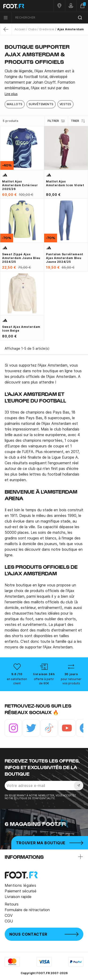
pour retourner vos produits (71, 681)
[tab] (44, 79)
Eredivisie (47, 29)
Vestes (65, 104)
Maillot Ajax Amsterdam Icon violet (65, 183)
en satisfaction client (17, 681)
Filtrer (56, 121)
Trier (78, 121)
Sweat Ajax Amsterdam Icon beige (21, 329)
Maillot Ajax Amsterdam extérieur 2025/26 (20, 185)
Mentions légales (20, 885)
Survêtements (41, 104)
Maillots (15, 104)
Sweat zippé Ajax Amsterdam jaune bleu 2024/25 (21, 258)
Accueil (20, 29)
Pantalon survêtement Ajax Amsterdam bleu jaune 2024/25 (65, 258)
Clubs (32, 29)
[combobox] (50, 18)
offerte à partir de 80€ (44, 681)
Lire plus (11, 94)
